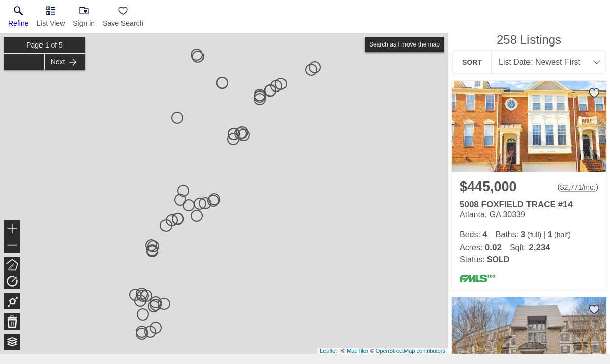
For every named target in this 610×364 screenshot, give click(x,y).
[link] (18, 19)
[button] (51, 19)
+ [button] (12, 230)
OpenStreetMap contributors (411, 351)
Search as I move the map (404, 44)
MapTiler (357, 351)
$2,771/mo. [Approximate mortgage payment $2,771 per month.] (578, 187)
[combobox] (545, 62)
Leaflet (328, 351)
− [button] (12, 245)
